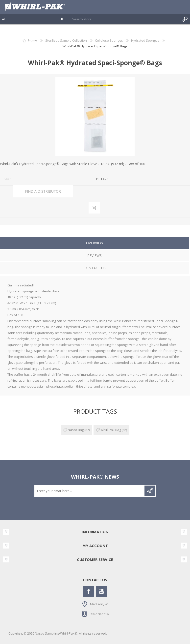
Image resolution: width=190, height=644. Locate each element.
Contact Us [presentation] (95, 268)
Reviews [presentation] (95, 256)
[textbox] (125, 19)
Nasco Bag (76, 430)
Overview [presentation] (95, 243)
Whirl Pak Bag (111, 430)
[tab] (95, 244)
